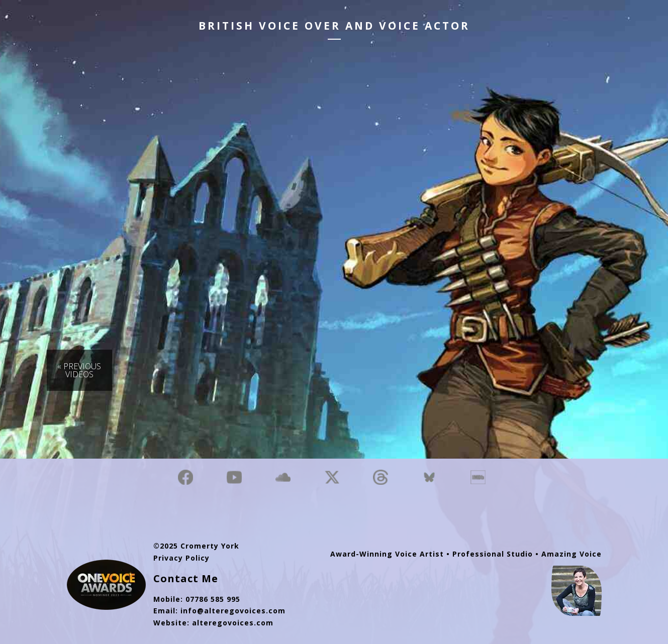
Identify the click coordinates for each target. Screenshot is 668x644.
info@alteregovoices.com (233, 611)
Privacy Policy (181, 558)
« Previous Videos (79, 370)
